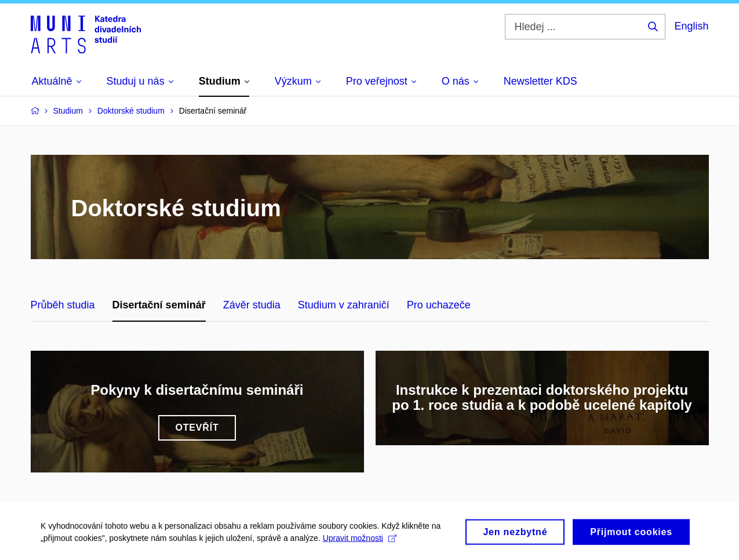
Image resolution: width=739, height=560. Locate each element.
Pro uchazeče (439, 305)
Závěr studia (252, 305)
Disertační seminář (159, 305)
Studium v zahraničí (344, 305)
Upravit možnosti (360, 541)
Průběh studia (63, 305)
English (691, 26)
